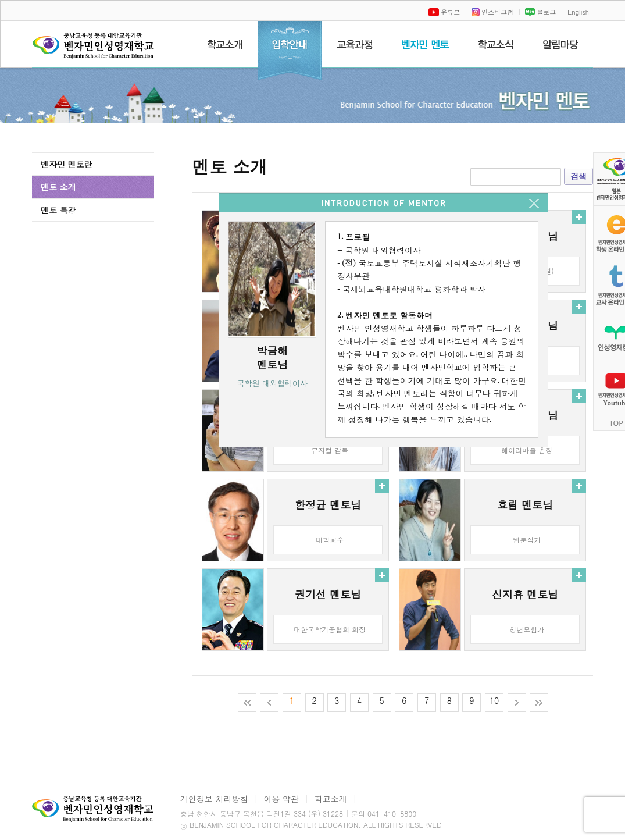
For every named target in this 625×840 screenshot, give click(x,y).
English (578, 12)
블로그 (540, 12)
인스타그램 (492, 12)
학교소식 (496, 44)
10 (494, 700)
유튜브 (444, 12)
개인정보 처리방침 (214, 799)
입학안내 (290, 51)
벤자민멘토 (425, 44)
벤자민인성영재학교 (95, 50)
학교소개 (225, 44)
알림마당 (561, 44)
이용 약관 (281, 799)
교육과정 (354, 44)
